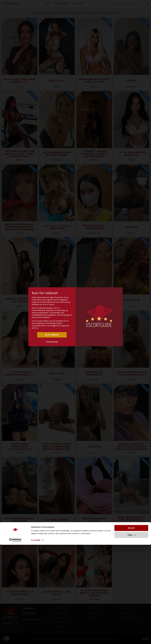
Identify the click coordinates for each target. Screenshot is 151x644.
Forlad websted (52, 342)
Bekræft (131, 627)
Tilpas (131, 634)
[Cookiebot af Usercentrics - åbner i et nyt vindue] (15, 639)
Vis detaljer (36, 639)
